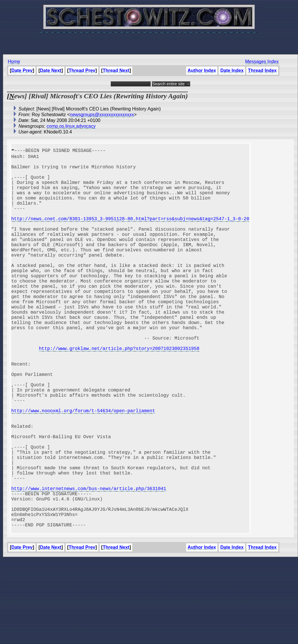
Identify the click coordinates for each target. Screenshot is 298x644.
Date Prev (22, 70)
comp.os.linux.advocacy (71, 126)
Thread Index (262, 70)
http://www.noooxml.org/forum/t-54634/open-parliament (83, 468)
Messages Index (262, 62)
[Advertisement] (149, 40)
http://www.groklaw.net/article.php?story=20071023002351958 (119, 392)
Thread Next (116, 70)
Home (14, 62)
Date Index (232, 70)
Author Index (202, 70)
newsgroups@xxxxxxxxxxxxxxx (102, 115)
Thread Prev (82, 70)
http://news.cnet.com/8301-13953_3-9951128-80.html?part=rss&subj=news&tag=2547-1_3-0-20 (130, 234)
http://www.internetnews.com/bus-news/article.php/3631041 (89, 563)
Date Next (51, 70)
